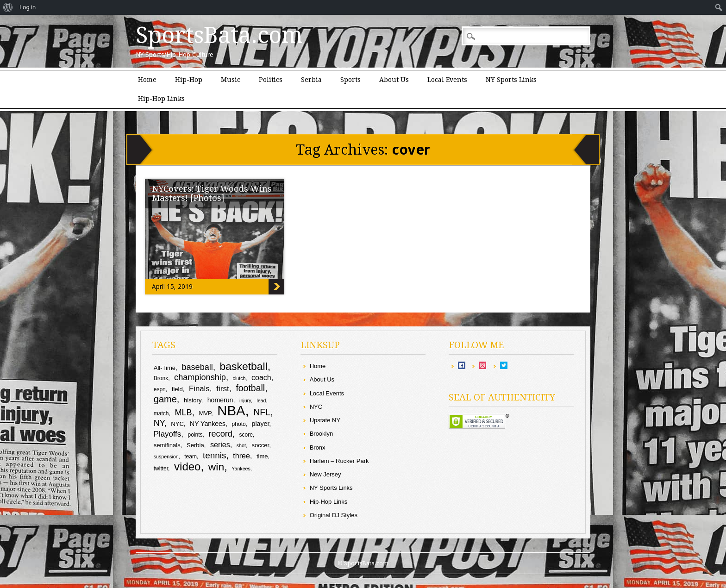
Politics (271, 80)
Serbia (311, 80)
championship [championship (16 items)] (200, 377)
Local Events (447, 80)
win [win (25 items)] (216, 467)
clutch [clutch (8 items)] (239, 378)
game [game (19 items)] (165, 399)
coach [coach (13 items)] (261, 378)
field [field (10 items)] (177, 389)
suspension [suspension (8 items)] (166, 457)
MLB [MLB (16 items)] (183, 413)
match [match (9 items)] (161, 413)
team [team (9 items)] (191, 457)
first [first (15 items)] (223, 388)
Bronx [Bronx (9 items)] (161, 378)
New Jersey (325, 474)
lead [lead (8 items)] (261, 400)
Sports (350, 80)
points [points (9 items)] (195, 435)
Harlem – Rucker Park (339, 461)
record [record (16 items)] (220, 434)
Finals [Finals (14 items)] (199, 389)
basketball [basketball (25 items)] (244, 366)
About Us (394, 80)
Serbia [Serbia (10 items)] (195, 445)
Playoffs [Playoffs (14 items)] (167, 434)
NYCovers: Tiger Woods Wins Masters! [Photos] (212, 193)
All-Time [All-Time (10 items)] (165, 368)
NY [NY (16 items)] (159, 423)
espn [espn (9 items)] (160, 389)
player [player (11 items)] (261, 424)
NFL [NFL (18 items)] (262, 412)
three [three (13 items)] (241, 456)
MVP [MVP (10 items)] (205, 413)
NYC (316, 407)
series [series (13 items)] (220, 445)
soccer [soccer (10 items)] (261, 445)
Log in (28, 7)
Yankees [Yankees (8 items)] (241, 469)
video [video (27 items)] (187, 466)
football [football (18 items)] (250, 388)
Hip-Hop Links (161, 99)
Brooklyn (322, 434)
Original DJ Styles (334, 515)
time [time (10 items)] (262, 456)
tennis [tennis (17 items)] (215, 455)
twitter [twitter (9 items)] (161, 469)
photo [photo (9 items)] (239, 424)
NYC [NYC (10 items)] (177, 424)
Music (231, 80)
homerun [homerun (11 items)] (220, 400)
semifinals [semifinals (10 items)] (167, 445)
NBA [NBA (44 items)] (231, 410)
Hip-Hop (189, 80)
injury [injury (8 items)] (245, 400)
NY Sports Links (511, 80)
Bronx (318, 447)
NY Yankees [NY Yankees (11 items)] (208, 424)
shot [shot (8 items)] (241, 445)
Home (147, 80)
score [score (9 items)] (246, 435)
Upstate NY (325, 420)
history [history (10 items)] (192, 400)
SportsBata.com (219, 35)
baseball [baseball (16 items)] (197, 367)
